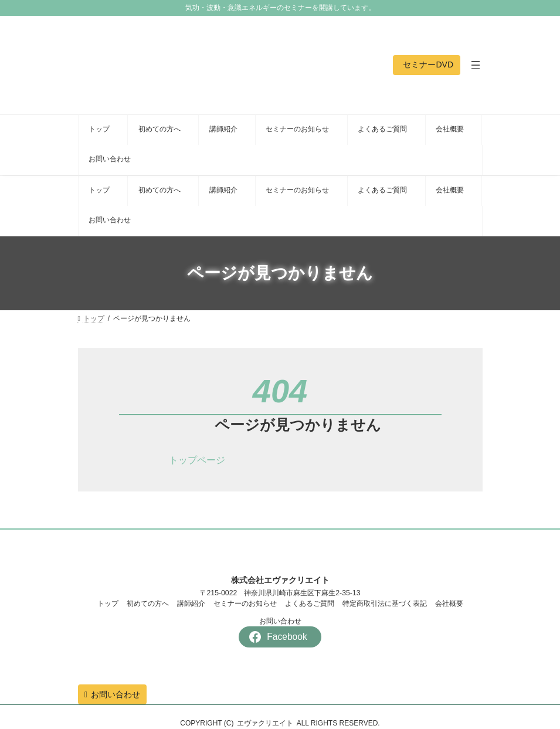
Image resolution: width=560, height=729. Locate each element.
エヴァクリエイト (265, 723)
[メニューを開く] (476, 65)
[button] (426, 65)
